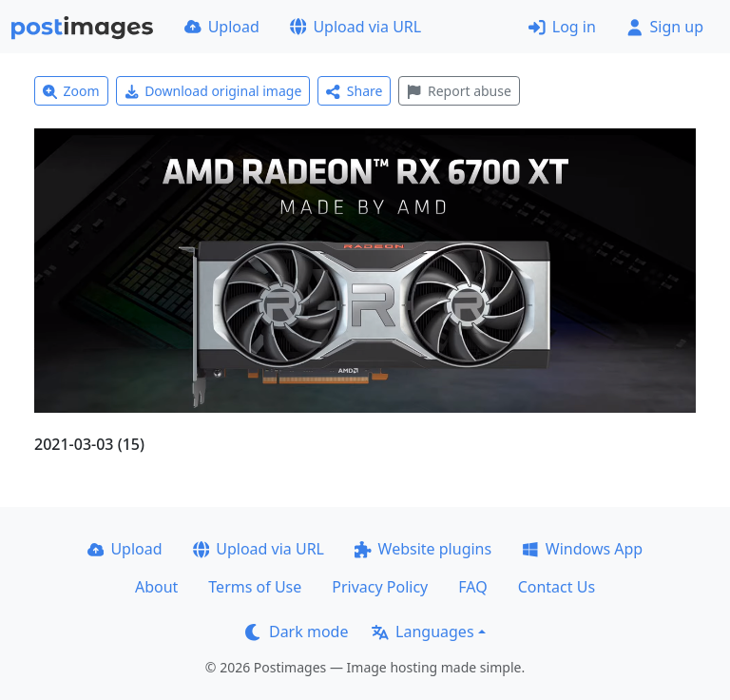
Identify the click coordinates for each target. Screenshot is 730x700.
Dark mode (297, 632)
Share (354, 91)
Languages (423, 632)
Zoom (71, 91)
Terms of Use (255, 587)
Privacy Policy (380, 587)
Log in (562, 27)
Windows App (582, 549)
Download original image (213, 91)
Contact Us (557, 587)
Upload (222, 27)
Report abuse (459, 91)
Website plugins (423, 549)
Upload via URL (355, 27)
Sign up (665, 27)
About (156, 587)
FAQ (472, 587)
